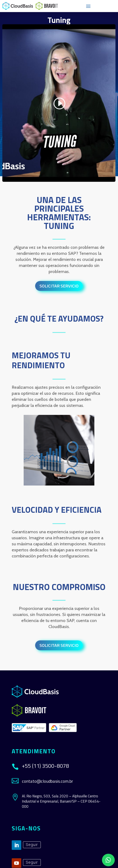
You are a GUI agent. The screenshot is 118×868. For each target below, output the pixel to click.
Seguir (32, 845)
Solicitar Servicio (59, 286)
